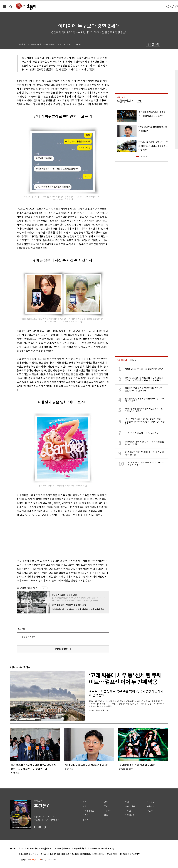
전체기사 (87, 820)
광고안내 (151, 811)
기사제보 (151, 802)
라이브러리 (130, 811)
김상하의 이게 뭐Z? (28, 588)
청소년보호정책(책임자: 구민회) (101, 849)
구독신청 (151, 806)
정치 (85, 802)
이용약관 (67, 849)
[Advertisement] (56, 537)
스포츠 (86, 815)
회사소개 (22, 849)
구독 (44, 588)
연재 (127, 802)
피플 (106, 815)
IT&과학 (108, 811)
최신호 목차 (131, 806)
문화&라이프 (88, 811)
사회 (85, 806)
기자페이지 (130, 815)
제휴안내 (50, 849)
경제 (106, 802)
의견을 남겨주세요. (28, 637)
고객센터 (58, 849)
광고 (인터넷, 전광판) (36, 849)
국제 (106, 806)
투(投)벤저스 (125, 101)
